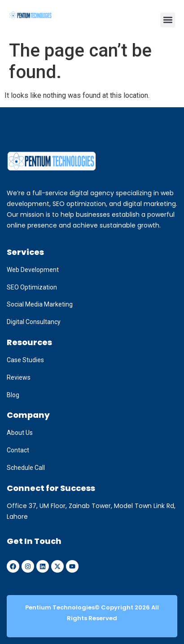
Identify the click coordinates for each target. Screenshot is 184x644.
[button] (168, 20)
